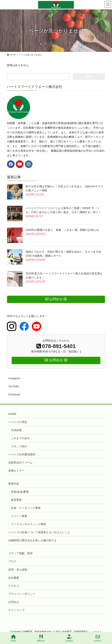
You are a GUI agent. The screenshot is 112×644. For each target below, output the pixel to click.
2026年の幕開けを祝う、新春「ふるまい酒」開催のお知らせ (62, 230)
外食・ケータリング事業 (26, 508)
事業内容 (14, 484)
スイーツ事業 (19, 516)
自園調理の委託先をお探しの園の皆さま (33, 540)
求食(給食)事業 (20, 492)
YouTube (14, 386)
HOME (12, 414)
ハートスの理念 (18, 422)
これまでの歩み (20, 438)
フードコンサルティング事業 (28, 524)
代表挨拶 (16, 430)
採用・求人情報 (18, 570)
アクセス (14, 586)
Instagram (14, 378)
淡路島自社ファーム (20, 462)
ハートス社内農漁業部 (22, 454)
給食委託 (69, 638)
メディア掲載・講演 (20, 553)
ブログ (12, 561)
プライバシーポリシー (22, 594)
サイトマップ (16, 610)
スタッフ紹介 (19, 446)
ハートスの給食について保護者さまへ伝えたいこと (39, 532)
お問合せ (14, 602)
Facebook (14, 394)
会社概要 (14, 578)
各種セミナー (16, 471)
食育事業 (16, 500)
